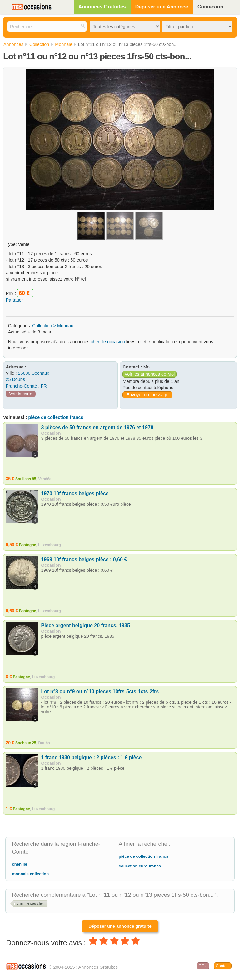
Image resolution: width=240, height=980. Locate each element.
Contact (223, 966)
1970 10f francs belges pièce (75, 493)
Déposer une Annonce (162, 7)
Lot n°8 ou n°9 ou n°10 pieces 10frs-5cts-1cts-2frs (100, 691)
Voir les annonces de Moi (150, 374)
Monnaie (66, 326)
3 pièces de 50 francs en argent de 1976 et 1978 (97, 427)
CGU (203, 966)
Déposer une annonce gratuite (120, 926)
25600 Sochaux (33, 373)
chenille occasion (108, 342)
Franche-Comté (21, 386)
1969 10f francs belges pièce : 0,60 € (84, 559)
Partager (14, 300)
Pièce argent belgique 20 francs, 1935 (85, 625)
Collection (42, 326)
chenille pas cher (30, 903)
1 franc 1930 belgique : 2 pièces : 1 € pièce (91, 757)
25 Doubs (15, 379)
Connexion (210, 7)
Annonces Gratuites (102, 7)
